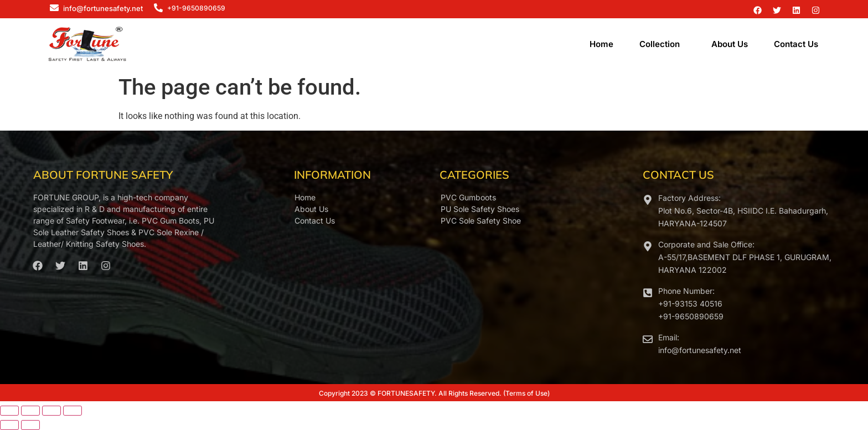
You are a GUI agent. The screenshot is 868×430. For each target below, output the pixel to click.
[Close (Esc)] (73, 411)
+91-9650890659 (196, 8)
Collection (660, 44)
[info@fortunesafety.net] (54, 9)
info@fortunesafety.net (103, 8)
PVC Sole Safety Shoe (481, 221)
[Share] (51, 411)
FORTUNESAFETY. (407, 393)
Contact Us (796, 44)
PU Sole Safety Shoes (480, 209)
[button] (662, 44)
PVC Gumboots (468, 197)
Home (601, 44)
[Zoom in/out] (9, 411)
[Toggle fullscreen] (30, 411)
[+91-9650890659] (158, 9)
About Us (730, 44)
